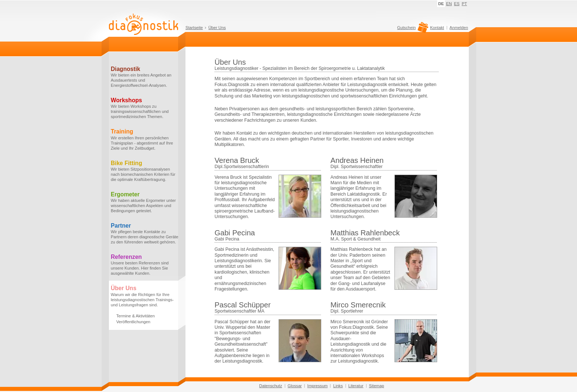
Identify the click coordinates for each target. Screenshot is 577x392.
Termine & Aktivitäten (135, 316)
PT (464, 4)
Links (338, 386)
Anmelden (459, 28)
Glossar (295, 386)
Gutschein (412, 29)
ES (457, 4)
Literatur (356, 386)
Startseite (194, 28)
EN (449, 4)
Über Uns (217, 28)
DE (441, 4)
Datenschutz (270, 386)
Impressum (317, 386)
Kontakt (437, 28)
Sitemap (377, 386)
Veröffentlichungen (133, 322)
